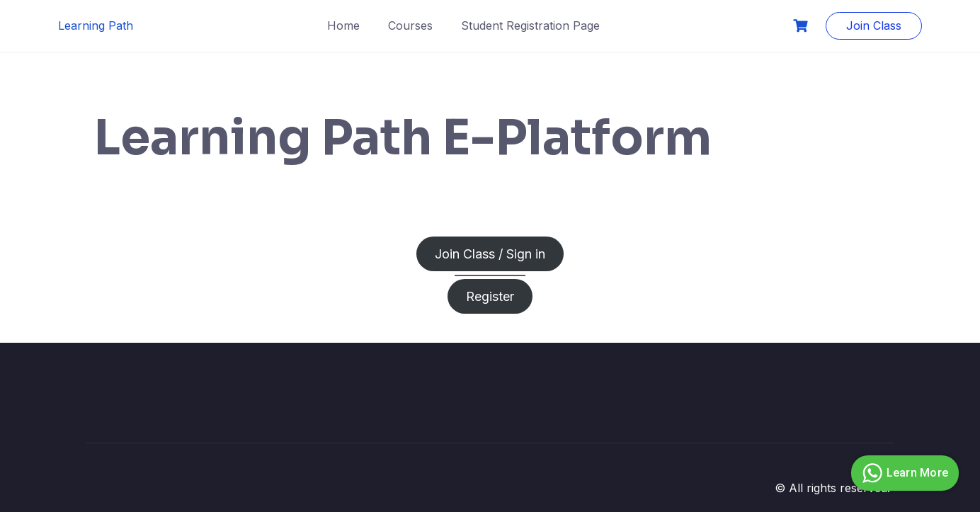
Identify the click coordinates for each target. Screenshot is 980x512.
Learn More (904, 473)
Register (490, 296)
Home (343, 25)
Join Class (874, 25)
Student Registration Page (530, 25)
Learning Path (96, 25)
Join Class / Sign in (490, 254)
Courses (410, 25)
